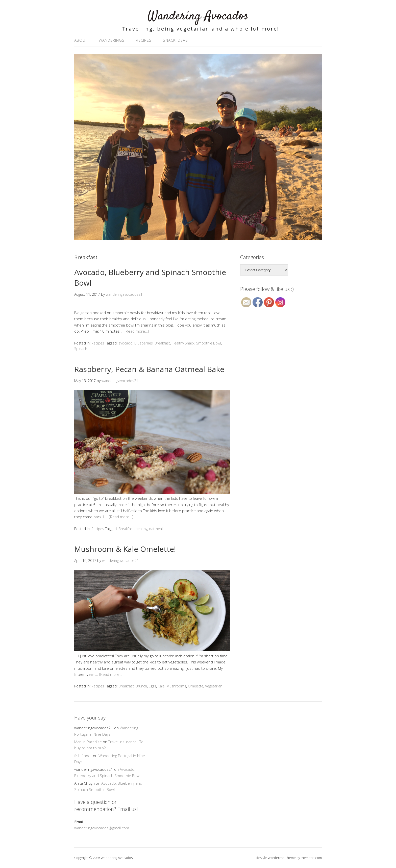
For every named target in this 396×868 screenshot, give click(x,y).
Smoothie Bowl (209, 343)
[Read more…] (137, 331)
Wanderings (112, 40)
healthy (141, 529)
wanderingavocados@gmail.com (102, 828)
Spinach (81, 349)
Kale (161, 686)
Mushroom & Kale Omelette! (125, 549)
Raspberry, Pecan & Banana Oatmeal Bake (149, 369)
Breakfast (162, 343)
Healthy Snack (183, 343)
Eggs (152, 686)
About (81, 40)
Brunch (141, 686)
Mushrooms (176, 686)
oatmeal (156, 529)
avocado (126, 343)
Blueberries (144, 343)
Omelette (196, 686)
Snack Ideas (175, 40)
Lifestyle (261, 858)
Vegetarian (214, 686)
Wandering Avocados (198, 16)
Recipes (144, 40)
